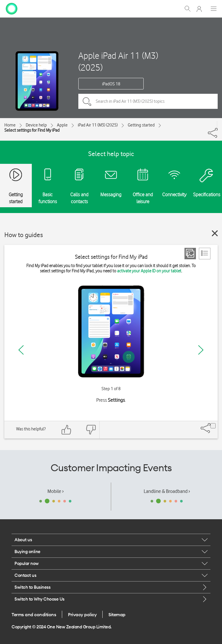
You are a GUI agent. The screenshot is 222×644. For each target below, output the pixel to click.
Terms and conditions (34, 614)
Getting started (141, 125)
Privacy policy (82, 614)
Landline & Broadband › (167, 491)
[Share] (217, 124)
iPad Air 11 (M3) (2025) (98, 125)
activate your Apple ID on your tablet (149, 271)
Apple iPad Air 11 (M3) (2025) (118, 61)
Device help (36, 125)
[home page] (12, 8)
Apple (62, 125)
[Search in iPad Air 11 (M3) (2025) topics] (148, 101)
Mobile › (55, 491)
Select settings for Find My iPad (32, 130)
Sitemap (117, 614)
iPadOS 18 (111, 84)
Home (10, 125)
